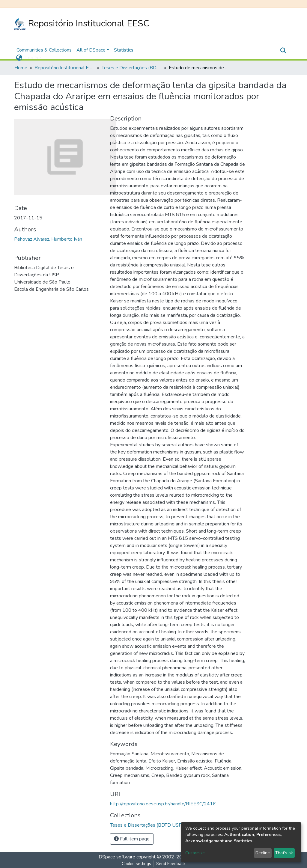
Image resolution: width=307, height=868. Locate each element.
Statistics (124, 50)
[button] (19, 58)
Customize (195, 853)
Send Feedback (171, 864)
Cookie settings (136, 864)
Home (21, 68)
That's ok (284, 853)
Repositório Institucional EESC (82, 24)
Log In (32, 58)
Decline (263, 853)
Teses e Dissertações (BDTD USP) (132, 68)
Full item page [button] (132, 839)
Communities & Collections (44, 50)
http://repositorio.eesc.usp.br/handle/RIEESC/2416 (163, 804)
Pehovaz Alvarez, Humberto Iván (48, 239)
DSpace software (117, 857)
